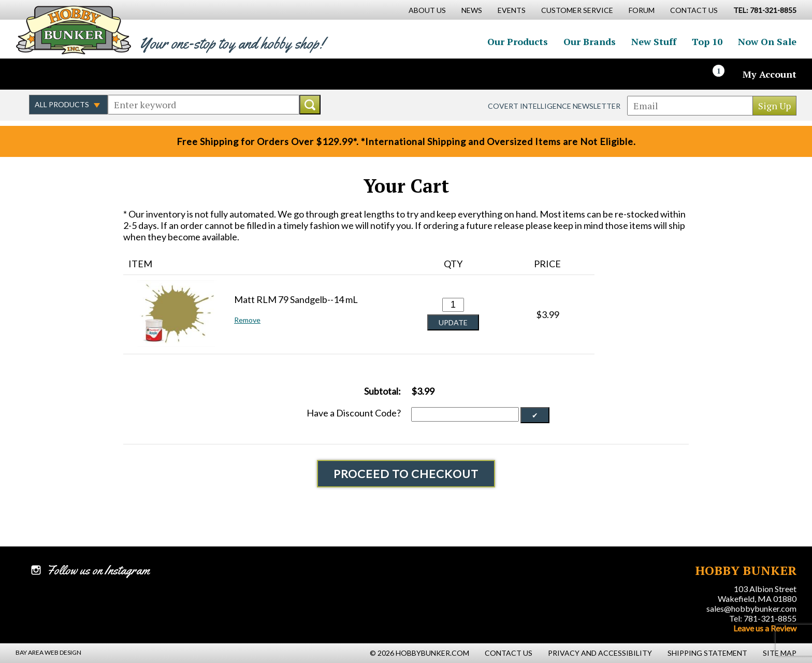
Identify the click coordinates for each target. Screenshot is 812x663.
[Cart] (724, 74)
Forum (642, 10)
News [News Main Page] (472, 10)
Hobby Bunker (73, 30)
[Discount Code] (465, 414)
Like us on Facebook (39, 74)
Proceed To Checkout (406, 474)
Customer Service (577, 10)
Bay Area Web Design (48, 652)
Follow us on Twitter (61, 74)
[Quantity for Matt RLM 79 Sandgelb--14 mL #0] (453, 305)
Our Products (518, 41)
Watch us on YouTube (106, 74)
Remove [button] (247, 320)
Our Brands (590, 41)
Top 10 (707, 41)
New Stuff (654, 41)
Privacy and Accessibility (600, 653)
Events (512, 10)
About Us (427, 10)
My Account (770, 74)
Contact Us (694, 10)
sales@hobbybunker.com (751, 608)
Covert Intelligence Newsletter (554, 106)
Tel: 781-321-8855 (763, 618)
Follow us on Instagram (83, 74)
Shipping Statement (707, 653)
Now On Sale (767, 41)
